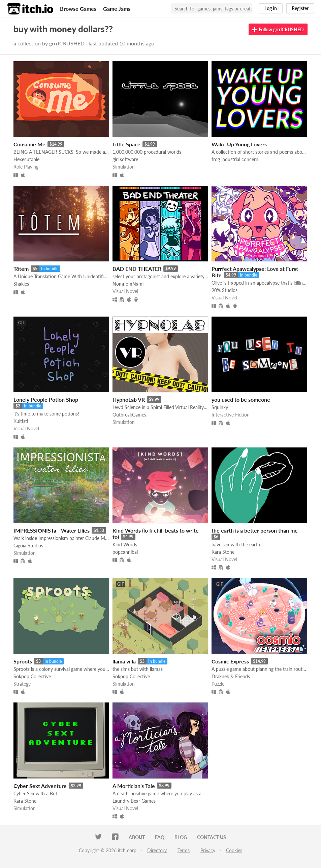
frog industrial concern (235, 159)
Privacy (208, 850)
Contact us (212, 837)
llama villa (124, 661)
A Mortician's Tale (134, 786)
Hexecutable (26, 159)
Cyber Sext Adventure (40, 786)
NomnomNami (128, 284)
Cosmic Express (230, 661)
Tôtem (21, 269)
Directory (157, 850)
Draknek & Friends (231, 676)
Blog (181, 837)
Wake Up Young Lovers (239, 144)
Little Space (126, 144)
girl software (125, 159)
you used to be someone (241, 400)
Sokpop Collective (32, 676)
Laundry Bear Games (134, 801)
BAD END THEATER (137, 269)
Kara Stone (223, 552)
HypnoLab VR (129, 400)
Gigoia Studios (28, 546)
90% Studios (224, 290)
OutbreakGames (129, 415)
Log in (271, 8)
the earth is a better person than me (255, 530)
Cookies (234, 850)
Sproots (23, 661)
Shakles (21, 284)
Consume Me (29, 144)
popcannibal (125, 552)
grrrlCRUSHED (67, 43)
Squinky (220, 407)
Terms (184, 850)
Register (300, 8)
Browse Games (78, 9)
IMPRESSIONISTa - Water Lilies (52, 530)
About (137, 837)
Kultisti (21, 421)
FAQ (160, 837)
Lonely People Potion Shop (46, 400)
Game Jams (117, 9)
